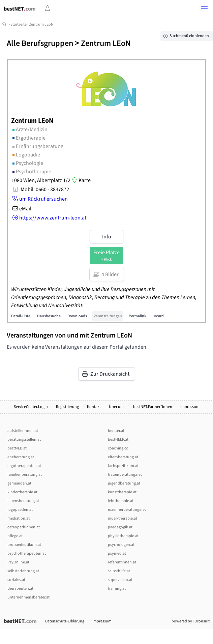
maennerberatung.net (127, 510)
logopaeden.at (20, 510)
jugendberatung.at (124, 483)
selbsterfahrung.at (23, 571)
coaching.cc (118, 448)
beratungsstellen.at (24, 440)
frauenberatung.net (125, 475)
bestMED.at (17, 448)
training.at (117, 589)
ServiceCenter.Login (31, 407)
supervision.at (120, 580)
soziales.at (16, 580)
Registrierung (67, 407)
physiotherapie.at (123, 536)
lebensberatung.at (23, 501)
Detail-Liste (21, 316)
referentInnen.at (122, 562)
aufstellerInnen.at (23, 431)
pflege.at (15, 536)
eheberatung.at (21, 457)
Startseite (19, 24)
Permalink (138, 316)
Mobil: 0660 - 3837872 (45, 189)
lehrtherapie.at (121, 501)
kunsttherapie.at (122, 492)
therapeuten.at (20, 589)
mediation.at (19, 518)
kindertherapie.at (22, 492)
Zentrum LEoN (41, 24)
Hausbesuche (49, 316)
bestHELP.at (118, 440)
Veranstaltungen (108, 316)
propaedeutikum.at (24, 545)
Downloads (77, 316)
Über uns (117, 407)
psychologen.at (121, 545)
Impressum (190, 407)
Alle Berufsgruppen (40, 43)
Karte (81, 180)
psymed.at (117, 553)
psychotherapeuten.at (27, 553)
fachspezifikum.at (123, 466)
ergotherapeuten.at (24, 466)
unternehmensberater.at (28, 597)
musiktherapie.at (123, 518)
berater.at (116, 431)
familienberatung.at (25, 475)
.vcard (158, 316)
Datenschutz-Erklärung (65, 621)
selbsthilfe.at (119, 571)
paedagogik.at (120, 527)
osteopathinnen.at (24, 527)
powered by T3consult (191, 621)
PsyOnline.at (18, 562)
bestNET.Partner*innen (153, 407)
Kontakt (94, 407)
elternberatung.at (123, 457)
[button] (204, 9)
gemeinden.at (19, 483)
